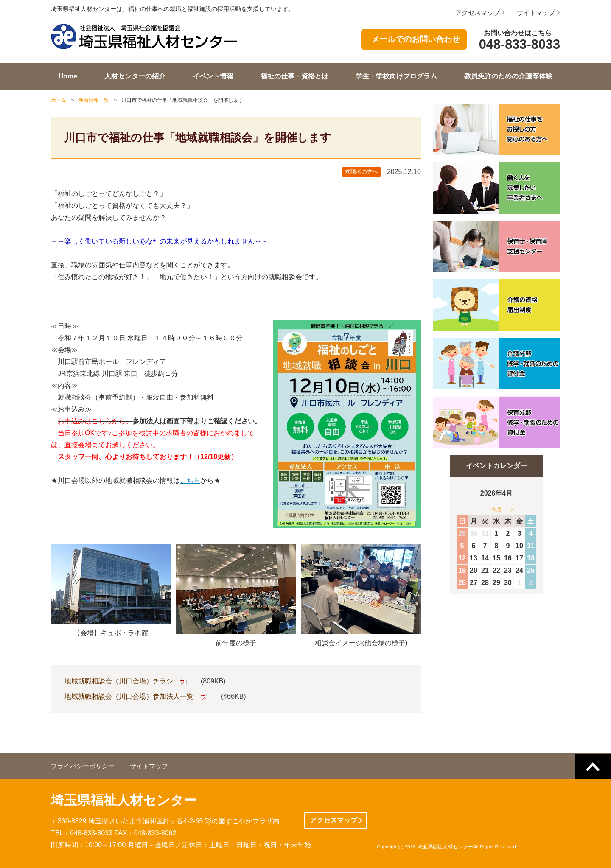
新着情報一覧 (94, 100)
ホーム (59, 100)
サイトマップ (536, 13)
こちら (190, 480)
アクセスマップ (478, 13)
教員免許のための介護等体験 (508, 76)
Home (68, 76)
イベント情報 (213, 76)
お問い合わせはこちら (518, 41)
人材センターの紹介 (135, 76)
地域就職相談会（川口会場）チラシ (119, 681)
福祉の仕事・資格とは (294, 76)
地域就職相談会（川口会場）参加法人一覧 (129, 696)
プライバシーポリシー (83, 766)
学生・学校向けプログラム (396, 76)
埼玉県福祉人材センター (124, 800)
